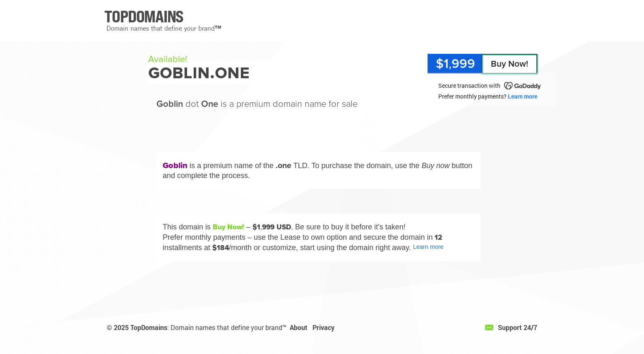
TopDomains (149, 327)
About (299, 327)
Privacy (323, 327)
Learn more (523, 96)
